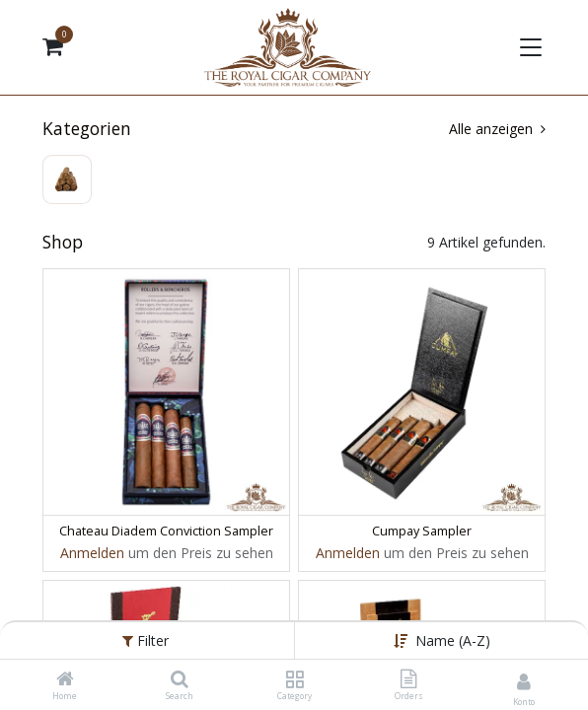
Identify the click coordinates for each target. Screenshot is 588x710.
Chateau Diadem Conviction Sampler (166, 531)
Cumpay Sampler (422, 531)
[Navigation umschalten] (529, 47)
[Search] (180, 680)
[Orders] (408, 680)
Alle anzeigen (497, 129)
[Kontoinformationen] (524, 681)
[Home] (65, 680)
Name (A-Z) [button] (453, 640)
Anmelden (92, 553)
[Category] (294, 680)
